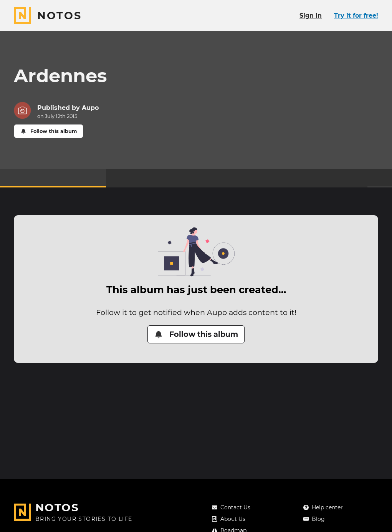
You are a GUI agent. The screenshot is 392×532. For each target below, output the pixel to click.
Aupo (90, 108)
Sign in (311, 16)
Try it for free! (356, 16)
